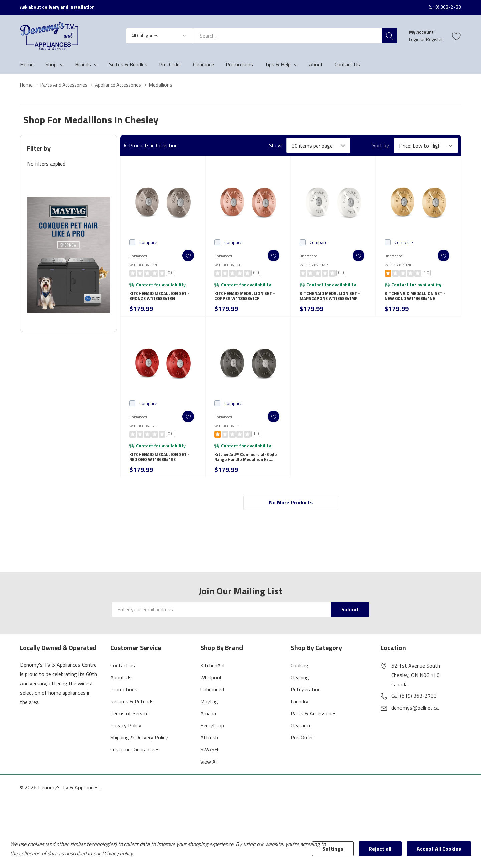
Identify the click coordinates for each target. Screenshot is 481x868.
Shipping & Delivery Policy (139, 747)
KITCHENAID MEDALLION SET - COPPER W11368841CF (247, 299)
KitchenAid (212, 675)
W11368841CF (228, 265)
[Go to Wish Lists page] (456, 36)
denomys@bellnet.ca (415, 717)
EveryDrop (212, 735)
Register (434, 39)
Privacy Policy (126, 735)
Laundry (299, 711)
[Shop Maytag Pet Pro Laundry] (68, 255)
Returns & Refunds (132, 711)
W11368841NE (398, 265)
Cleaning (300, 687)
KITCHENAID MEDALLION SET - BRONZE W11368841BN (161, 299)
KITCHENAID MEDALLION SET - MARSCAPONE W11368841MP (332, 299)
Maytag (209, 711)
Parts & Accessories (314, 723)
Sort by (381, 145)
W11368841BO (228, 430)
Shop (51, 64)
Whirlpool (211, 687)
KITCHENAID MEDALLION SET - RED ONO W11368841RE (161, 464)
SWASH (209, 759)
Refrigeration (306, 699)
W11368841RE (143, 430)
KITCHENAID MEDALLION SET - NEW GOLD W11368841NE (417, 299)
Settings (333, 849)
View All (209, 771)
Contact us (123, 675)
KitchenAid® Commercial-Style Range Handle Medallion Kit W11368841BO (248, 464)
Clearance (301, 735)
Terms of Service (129, 723)
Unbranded (212, 699)
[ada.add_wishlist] (185, 256)
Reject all (380, 849)
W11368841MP (314, 265)
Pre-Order (302, 747)
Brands (83, 64)
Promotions (124, 699)
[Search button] (390, 36)
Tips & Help (278, 64)
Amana (208, 723)
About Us (121, 687)
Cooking (299, 675)
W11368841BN (143, 265)
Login (415, 39)
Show (275, 145)
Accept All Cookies (439, 849)
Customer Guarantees (135, 759)
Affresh (209, 747)
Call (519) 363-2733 (414, 705)
